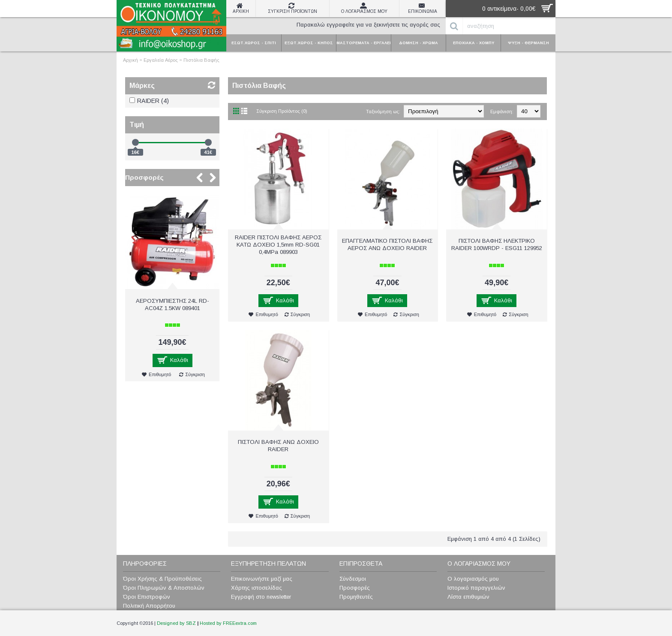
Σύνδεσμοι (353, 579)
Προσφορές (144, 177)
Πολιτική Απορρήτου (149, 606)
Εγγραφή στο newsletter (261, 597)
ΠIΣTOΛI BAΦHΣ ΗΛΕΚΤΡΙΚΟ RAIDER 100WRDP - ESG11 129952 (497, 244)
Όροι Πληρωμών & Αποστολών (164, 588)
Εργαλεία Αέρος (161, 60)
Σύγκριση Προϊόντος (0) (282, 111)
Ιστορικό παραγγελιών (476, 588)
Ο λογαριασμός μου (473, 579)
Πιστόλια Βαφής (201, 60)
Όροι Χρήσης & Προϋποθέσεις (162, 579)
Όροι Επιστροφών (147, 597)
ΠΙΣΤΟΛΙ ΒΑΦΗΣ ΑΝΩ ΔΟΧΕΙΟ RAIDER (278, 446)
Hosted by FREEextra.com (228, 623)
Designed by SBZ (176, 623)
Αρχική (130, 60)
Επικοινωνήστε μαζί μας (262, 579)
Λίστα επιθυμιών (468, 597)
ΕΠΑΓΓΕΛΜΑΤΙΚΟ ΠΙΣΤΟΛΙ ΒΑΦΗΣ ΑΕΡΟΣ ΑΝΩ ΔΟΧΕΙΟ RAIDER (387, 244)
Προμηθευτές (356, 597)
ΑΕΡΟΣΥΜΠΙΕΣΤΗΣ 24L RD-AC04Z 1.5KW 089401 (172, 304)
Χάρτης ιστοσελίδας (256, 588)
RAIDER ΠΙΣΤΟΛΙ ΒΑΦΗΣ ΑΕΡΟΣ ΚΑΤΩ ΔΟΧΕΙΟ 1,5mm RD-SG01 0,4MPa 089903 (278, 245)
